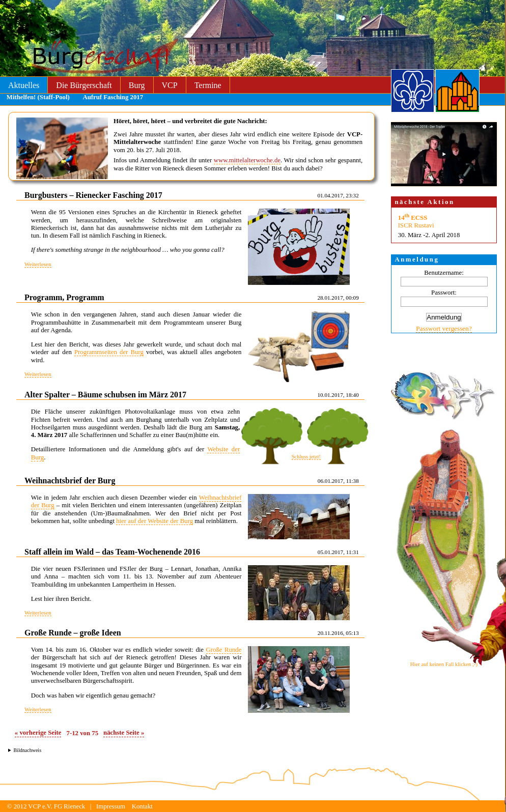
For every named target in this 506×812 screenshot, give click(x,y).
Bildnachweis (27, 750)
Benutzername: (444, 273)
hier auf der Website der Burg (154, 521)
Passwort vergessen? (444, 328)
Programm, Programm (64, 297)
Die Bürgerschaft (84, 85)
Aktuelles (24, 85)
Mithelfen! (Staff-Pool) (38, 97)
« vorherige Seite (38, 733)
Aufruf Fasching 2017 (113, 97)
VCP (170, 85)
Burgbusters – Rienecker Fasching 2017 (93, 195)
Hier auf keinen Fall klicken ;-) (444, 664)
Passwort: (444, 293)
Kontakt (142, 806)
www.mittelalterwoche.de (247, 160)
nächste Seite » (124, 733)
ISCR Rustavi (416, 225)
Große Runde (224, 650)
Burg (137, 85)
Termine (208, 85)
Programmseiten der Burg (109, 352)
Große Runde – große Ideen (73, 633)
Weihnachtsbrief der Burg (70, 481)
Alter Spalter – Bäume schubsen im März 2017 (105, 395)
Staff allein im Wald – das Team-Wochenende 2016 (112, 552)
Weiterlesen (38, 264)
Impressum (111, 806)
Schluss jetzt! (306, 457)
